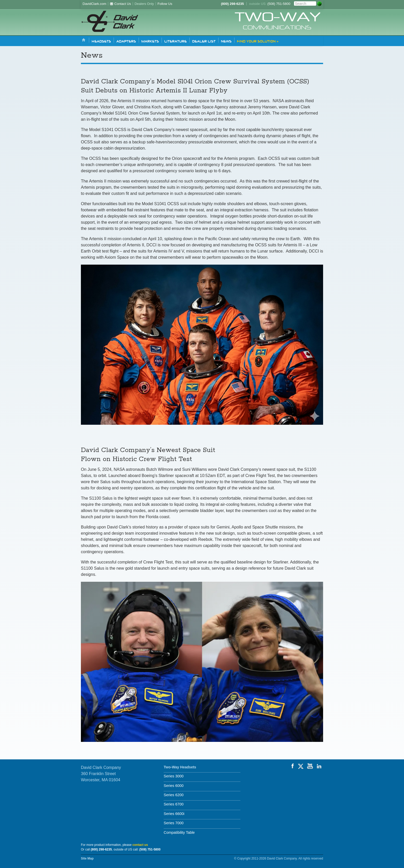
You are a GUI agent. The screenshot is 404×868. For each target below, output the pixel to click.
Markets (150, 41)
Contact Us (120, 4)
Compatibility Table (179, 832)
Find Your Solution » (258, 41)
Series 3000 (174, 776)
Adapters (126, 41)
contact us (140, 845)
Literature (176, 41)
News (226, 41)
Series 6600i (174, 814)
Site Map (87, 858)
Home (84, 40)
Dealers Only (144, 4)
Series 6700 (174, 804)
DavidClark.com (95, 4)
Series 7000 (174, 823)
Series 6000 (174, 786)
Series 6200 (174, 795)
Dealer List (204, 41)
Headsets (101, 41)
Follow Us (165, 4)
